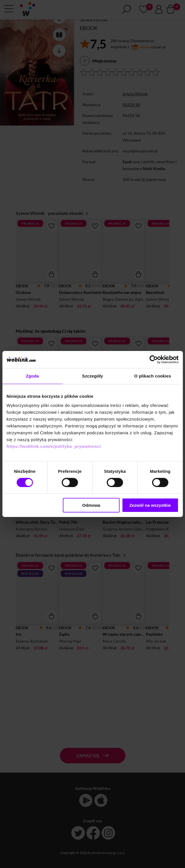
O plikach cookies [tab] (153, 376)
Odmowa (91, 505)
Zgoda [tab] (32, 376)
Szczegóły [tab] (92, 376)
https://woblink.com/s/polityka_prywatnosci (54, 446)
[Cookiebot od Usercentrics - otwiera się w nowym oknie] (154, 360)
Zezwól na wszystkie (150, 505)
